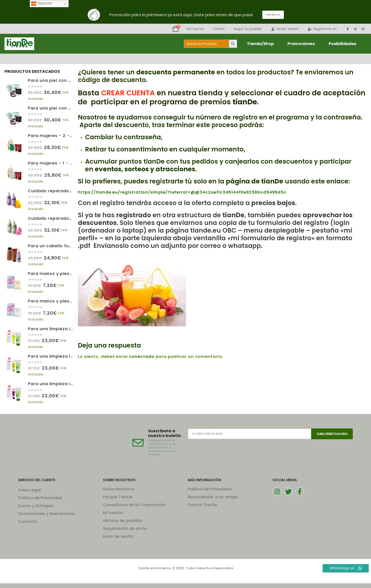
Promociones (301, 44)
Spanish (42, 4)
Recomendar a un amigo (213, 497)
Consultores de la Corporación (134, 505)
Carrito (219, 29)
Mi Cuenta (195, 29)
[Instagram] (363, 29)
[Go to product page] (14, 89)
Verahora (273, 15)
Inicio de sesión (118, 536)
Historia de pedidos (123, 521)
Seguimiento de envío (125, 528)
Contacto (28, 521)
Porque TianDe (118, 497)
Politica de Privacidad (210, 489)
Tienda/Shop (260, 44)
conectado (142, 356)
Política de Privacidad (40, 498)
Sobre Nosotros (119, 489)
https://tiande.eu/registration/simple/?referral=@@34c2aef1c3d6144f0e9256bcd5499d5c (182, 192)
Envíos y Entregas (36, 506)
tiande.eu (205, 230)
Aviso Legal (29, 490)
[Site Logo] (19, 44)
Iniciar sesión (285, 29)
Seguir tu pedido (248, 29)
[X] (355, 29)
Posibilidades (343, 44)
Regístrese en (322, 29)
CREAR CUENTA (128, 93)
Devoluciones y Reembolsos (46, 514)
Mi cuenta (113, 513)
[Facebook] (348, 29)
